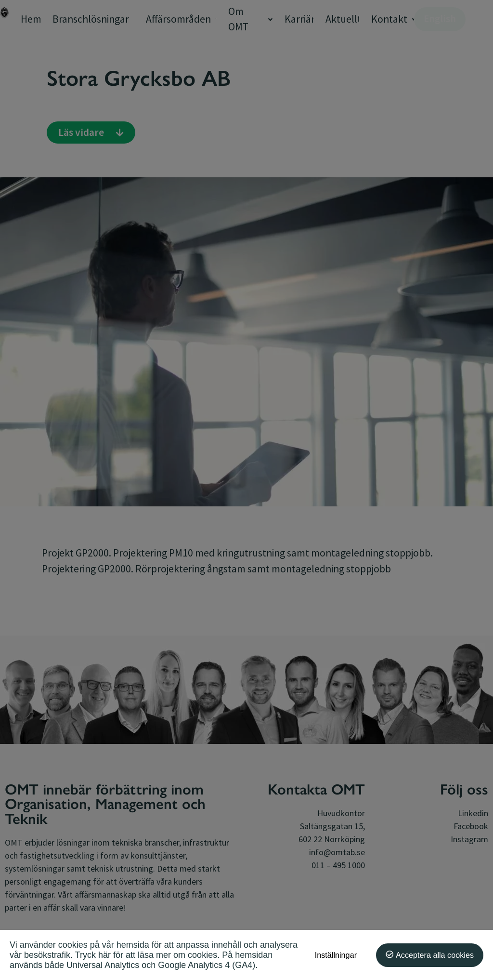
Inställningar (336, 955)
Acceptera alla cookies (435, 955)
